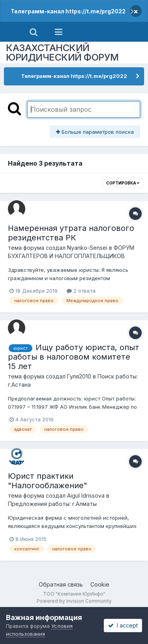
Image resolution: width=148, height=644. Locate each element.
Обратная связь (61, 584)
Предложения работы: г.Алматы (52, 504)
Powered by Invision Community (74, 601)
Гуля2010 (79, 376)
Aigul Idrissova (86, 495)
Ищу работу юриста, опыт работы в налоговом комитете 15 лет (74, 357)
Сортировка (123, 183)
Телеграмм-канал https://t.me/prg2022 (68, 11)
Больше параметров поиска (95, 132)
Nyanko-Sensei (87, 248)
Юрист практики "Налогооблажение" (48, 481)
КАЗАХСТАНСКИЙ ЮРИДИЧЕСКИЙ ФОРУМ (62, 53)
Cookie (100, 584)
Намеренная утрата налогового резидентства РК (71, 233)
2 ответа (81, 291)
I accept (123, 625)
